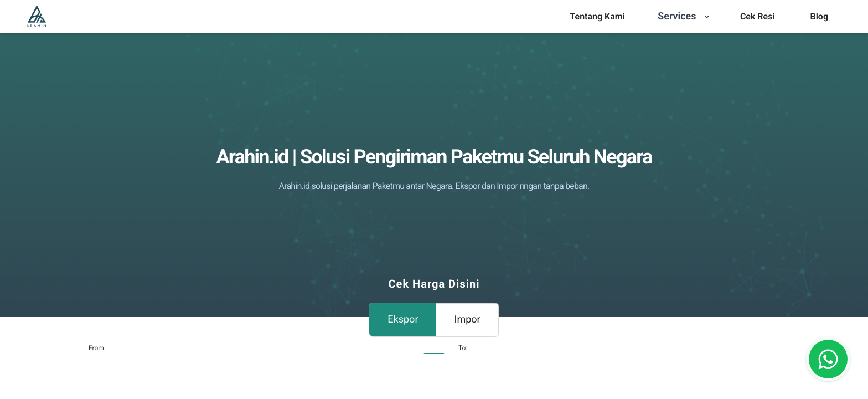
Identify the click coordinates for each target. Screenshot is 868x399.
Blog (819, 16)
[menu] (597, 17)
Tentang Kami (597, 16)
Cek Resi (758, 16)
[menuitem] (597, 17)
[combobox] (465, 365)
